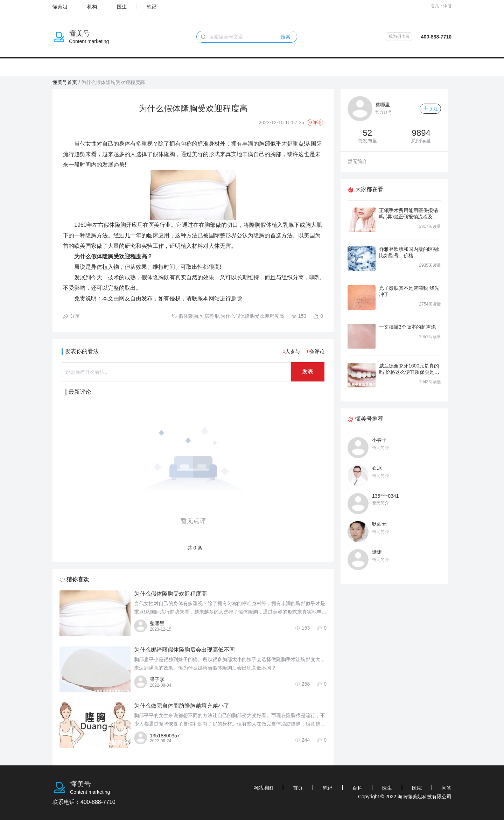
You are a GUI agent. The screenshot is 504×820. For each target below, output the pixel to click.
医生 (122, 7)
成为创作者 (399, 36)
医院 (417, 788)
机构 (92, 7)
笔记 (152, 7)
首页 (298, 788)
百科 (357, 788)
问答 (447, 788)
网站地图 (263, 788)
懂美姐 (60, 7)
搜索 (286, 37)
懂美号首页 (65, 82)
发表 (308, 372)
